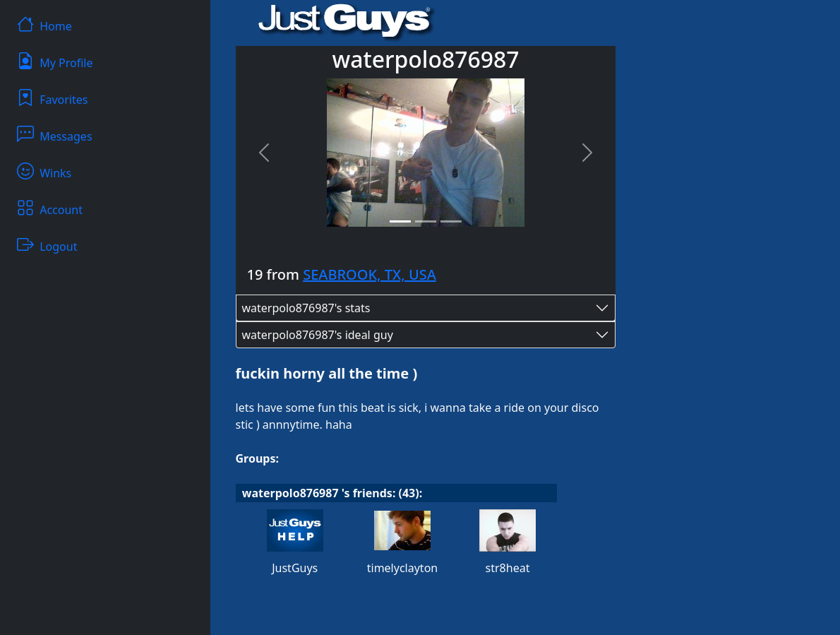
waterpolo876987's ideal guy (318, 335)
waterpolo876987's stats (306, 308)
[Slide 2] (426, 221)
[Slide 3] (451, 221)
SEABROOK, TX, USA (370, 274)
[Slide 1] (400, 221)
